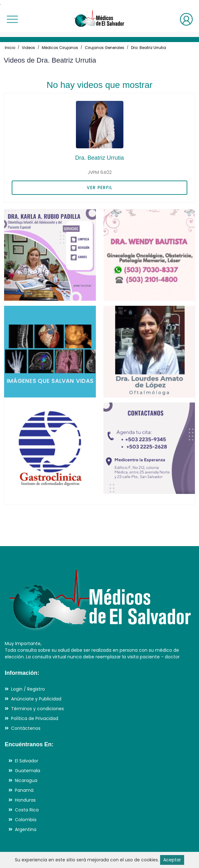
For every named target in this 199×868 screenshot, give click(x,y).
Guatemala (28, 771)
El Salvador (27, 761)
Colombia (26, 820)
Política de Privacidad (35, 718)
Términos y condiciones (37, 709)
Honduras (25, 800)
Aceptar (172, 860)
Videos (28, 48)
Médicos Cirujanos (60, 48)
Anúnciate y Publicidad (36, 699)
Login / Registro (28, 689)
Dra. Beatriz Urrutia (149, 48)
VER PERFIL (99, 188)
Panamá (24, 790)
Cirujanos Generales (105, 48)
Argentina (26, 829)
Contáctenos (26, 728)
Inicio (10, 48)
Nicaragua (26, 780)
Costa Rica (27, 810)
